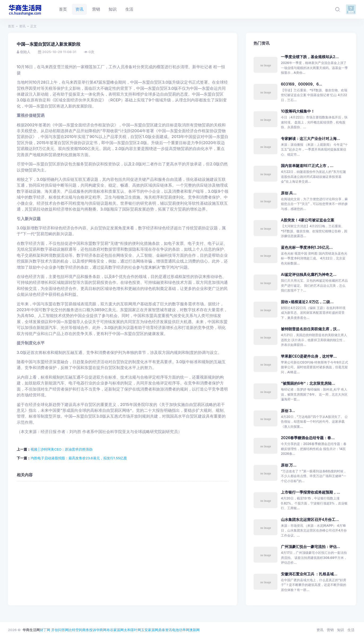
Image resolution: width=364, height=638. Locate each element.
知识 (341, 630)
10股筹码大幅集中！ (298, 111)
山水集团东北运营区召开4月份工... (310, 519)
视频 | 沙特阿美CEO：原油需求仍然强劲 (62, 449)
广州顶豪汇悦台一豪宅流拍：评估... (311, 547)
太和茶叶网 (132, 630)
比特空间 (75, 630)
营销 (330, 630)
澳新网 (194, 630)
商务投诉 (89, 630)
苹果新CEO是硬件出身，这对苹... (309, 356)
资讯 (22, 26)
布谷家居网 (115, 630)
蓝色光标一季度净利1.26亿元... (307, 247)
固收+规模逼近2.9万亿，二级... (307, 302)
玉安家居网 (150, 630)
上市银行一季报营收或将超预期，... (311, 492)
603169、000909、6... (301, 84)
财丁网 (45, 630)
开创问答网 (60, 630)
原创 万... (289, 465)
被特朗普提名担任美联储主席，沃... (311, 329)
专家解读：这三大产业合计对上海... (311, 138)
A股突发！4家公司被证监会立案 (308, 220)
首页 (11, 26)
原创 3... (288, 411)
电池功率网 (181, 630)
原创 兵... (289, 193)
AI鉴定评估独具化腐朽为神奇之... (309, 274)
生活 (351, 630)
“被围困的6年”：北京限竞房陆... (308, 383)
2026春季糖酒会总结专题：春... (308, 438)
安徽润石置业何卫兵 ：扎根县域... (309, 574)
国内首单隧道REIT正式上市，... (307, 166)
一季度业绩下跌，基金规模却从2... (310, 57)
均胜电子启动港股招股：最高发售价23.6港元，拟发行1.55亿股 (79, 458)
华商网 (101, 630)
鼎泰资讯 (165, 630)
